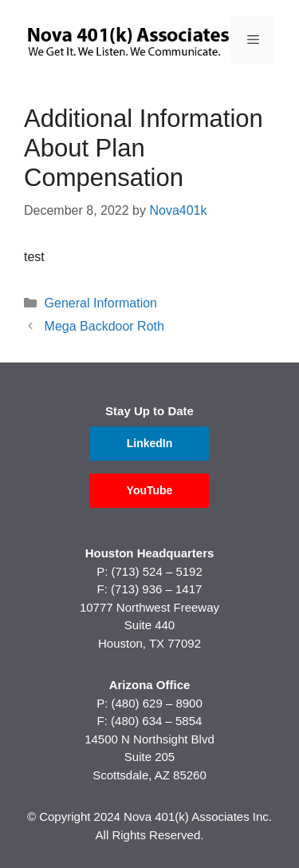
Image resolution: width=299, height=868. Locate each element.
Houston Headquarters (150, 553)
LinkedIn (150, 443)
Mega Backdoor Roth (104, 326)
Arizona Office (150, 685)
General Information (101, 303)
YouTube (150, 490)
